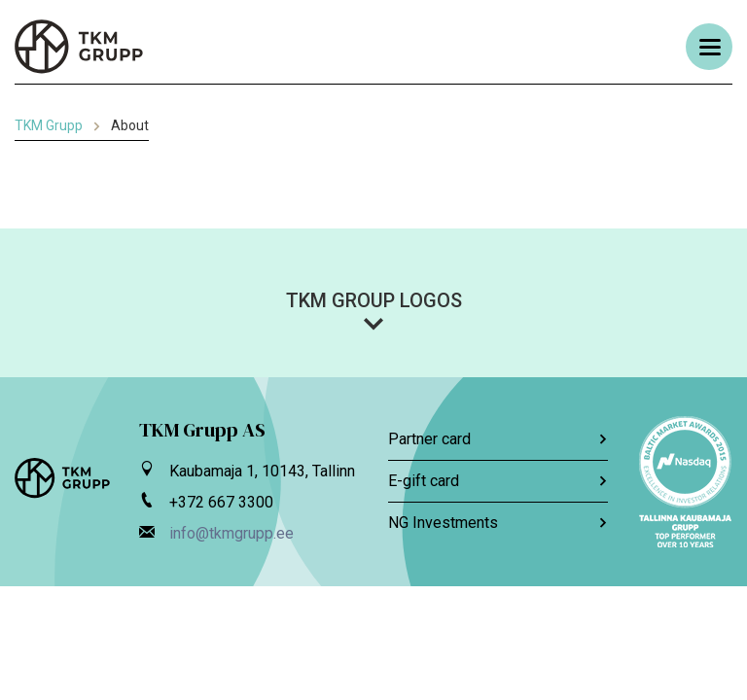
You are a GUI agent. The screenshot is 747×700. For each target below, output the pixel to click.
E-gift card (498, 481)
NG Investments (498, 523)
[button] (373, 310)
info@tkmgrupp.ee (231, 533)
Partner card (498, 439)
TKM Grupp (49, 125)
